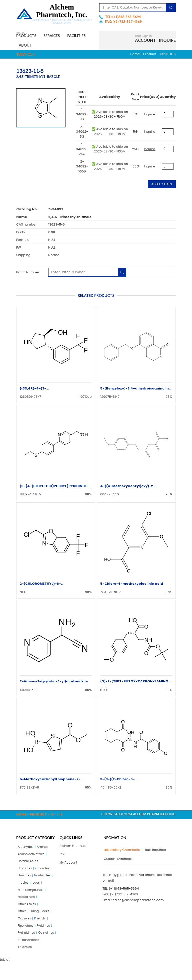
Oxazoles (25, 926)
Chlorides (45, 872)
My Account (69, 866)
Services (58, 36)
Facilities (30, 46)
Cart (63, 857)
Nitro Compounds (32, 895)
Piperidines (27, 934)
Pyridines (47, 934)
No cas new (27, 903)
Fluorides (25, 880)
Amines (45, 849)
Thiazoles (25, 964)
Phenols (43, 926)
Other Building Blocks (35, 918)
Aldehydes (26, 849)
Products (29, 36)
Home (135, 56)
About (54, 46)
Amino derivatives (32, 857)
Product (150, 56)
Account (145, 41)
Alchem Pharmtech (75, 848)
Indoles (24, 888)
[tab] (121, 852)
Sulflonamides (29, 957)
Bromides (26, 872)
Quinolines (26, 949)
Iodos (38, 888)
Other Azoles (28, 911)
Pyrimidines (27, 941)
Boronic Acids (29, 864)
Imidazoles (45, 880)
